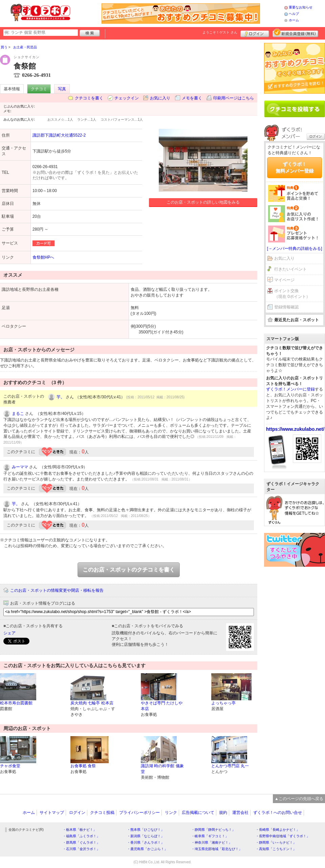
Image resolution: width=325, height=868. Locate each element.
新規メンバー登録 (295, 33)
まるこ (18, 414)
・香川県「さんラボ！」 (146, 842)
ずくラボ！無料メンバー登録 (295, 167)
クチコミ (39, 89)
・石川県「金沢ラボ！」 (81, 849)
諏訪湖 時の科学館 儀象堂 (162, 769)
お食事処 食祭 (83, 766)
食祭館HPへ (44, 257)
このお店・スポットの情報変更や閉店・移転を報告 (57, 590)
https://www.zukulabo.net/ (295, 429)
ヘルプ (294, 14)
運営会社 (240, 813)
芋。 (61, 397)
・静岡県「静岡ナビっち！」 (213, 830)
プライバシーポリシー (139, 813)
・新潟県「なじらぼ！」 (146, 836)
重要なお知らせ (301, 7)
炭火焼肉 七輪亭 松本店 (92, 703)
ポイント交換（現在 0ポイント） (292, 294)
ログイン (255, 33)
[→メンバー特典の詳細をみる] (295, 249)
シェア (9, 633)
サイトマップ (52, 813)
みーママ (20, 467)
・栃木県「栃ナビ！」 (80, 830)
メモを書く (192, 98)
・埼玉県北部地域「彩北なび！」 (217, 849)
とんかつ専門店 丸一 (230, 766)
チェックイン (127, 98)
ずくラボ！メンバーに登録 (290, 389)
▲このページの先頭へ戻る (299, 799)
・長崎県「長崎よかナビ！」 (278, 830)
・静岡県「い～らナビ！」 (276, 842)
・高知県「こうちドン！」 (276, 849)
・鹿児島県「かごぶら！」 (147, 849)
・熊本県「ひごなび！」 (146, 830)
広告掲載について (198, 813)
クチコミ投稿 (102, 813)
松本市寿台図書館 (16, 703)
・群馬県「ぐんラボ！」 (81, 842)
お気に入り (160, 98)
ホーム (294, 20)
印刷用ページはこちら (234, 98)
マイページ (284, 280)
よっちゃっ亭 (223, 703)
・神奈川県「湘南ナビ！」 (212, 842)
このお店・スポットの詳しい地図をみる (203, 202)
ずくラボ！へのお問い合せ (278, 813)
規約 (223, 813)
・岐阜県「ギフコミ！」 (210, 836)
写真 (62, 89)
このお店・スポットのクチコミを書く (129, 570)
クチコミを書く (89, 98)
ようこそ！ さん (220, 32)
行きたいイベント (290, 269)
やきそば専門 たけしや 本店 (162, 706)
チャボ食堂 (10, 766)
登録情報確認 (286, 307)
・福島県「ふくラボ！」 (81, 836)
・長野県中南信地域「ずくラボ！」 (283, 836)
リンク (171, 813)
